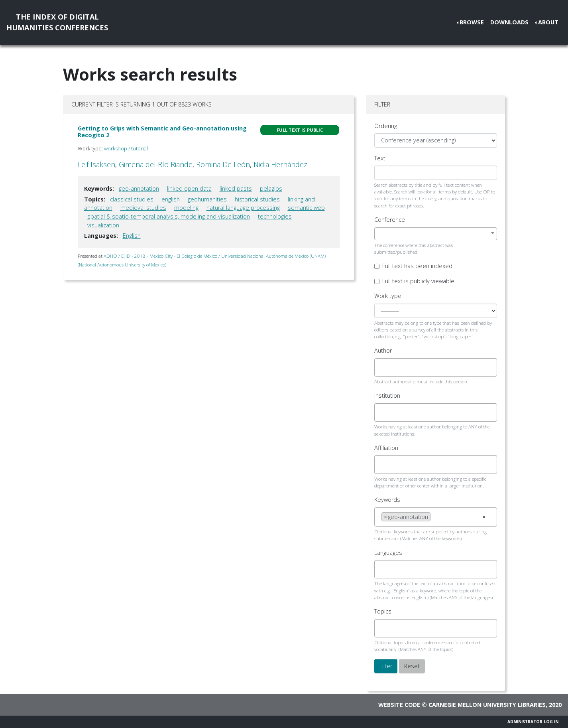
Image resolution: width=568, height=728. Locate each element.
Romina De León (223, 164)
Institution (387, 396)
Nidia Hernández (280, 164)
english (171, 199)
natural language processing (243, 208)
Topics (383, 611)
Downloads (509, 22)
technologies (275, 216)
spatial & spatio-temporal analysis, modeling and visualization (169, 216)
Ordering (386, 126)
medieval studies (143, 208)
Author (383, 350)
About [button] (548, 22)
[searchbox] (384, 367)
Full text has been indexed (417, 266)
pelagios (271, 188)
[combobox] (436, 234)
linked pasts (236, 188)
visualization (103, 225)
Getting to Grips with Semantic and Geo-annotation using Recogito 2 (162, 132)
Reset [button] (412, 666)
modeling (186, 208)
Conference (390, 220)
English (132, 236)
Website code (399, 705)
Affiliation (386, 448)
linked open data (189, 188)
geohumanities (207, 199)
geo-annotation (139, 188)
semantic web (306, 208)
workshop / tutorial (126, 148)
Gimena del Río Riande (156, 164)
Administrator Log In (533, 722)
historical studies (257, 199)
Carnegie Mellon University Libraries (487, 705)
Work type (388, 296)
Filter (386, 666)
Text (380, 158)
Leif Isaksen (96, 164)
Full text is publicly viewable (418, 281)
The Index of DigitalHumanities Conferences (57, 22)
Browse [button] (472, 22)
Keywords (387, 500)
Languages (388, 553)
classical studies (132, 199)
